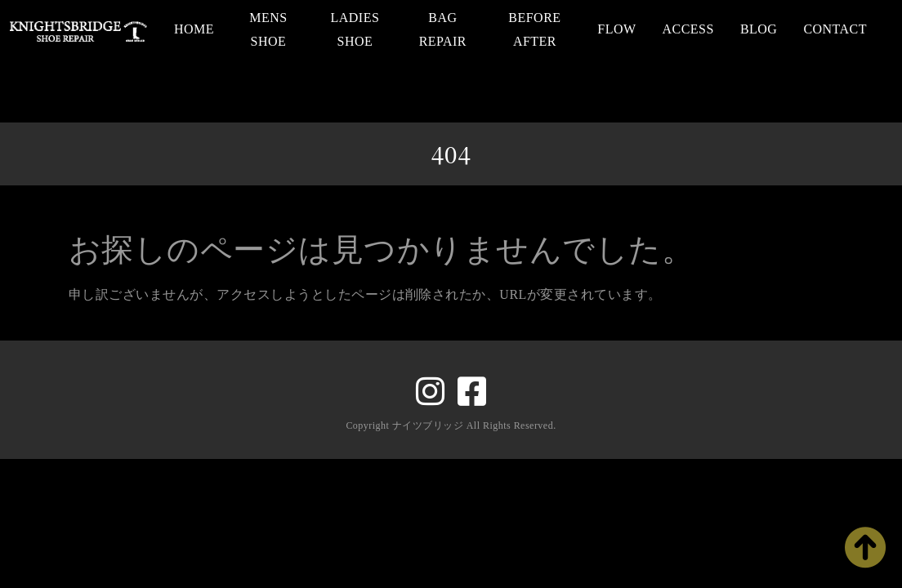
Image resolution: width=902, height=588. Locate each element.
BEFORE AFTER (534, 29)
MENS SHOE (268, 29)
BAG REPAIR (443, 29)
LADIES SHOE (355, 29)
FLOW (616, 29)
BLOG (759, 29)
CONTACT (835, 29)
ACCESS (688, 29)
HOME (194, 29)
